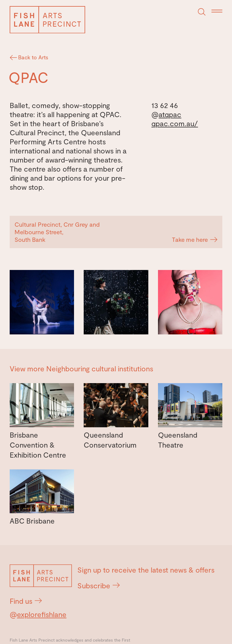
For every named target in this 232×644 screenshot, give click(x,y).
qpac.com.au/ (175, 123)
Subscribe (99, 585)
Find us (26, 601)
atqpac (170, 114)
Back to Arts (30, 57)
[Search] (202, 12)
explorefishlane (42, 614)
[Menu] (217, 11)
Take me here (195, 239)
